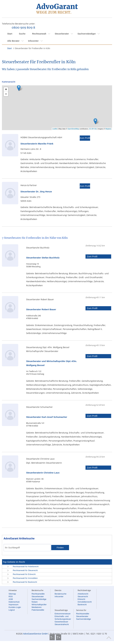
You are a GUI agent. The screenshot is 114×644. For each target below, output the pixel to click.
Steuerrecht (83, 596)
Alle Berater (13, 41)
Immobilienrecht (85, 602)
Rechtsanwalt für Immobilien (25, 578)
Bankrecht (82, 605)
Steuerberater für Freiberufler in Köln (32, 48)
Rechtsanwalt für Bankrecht (25, 582)
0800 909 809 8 (23, 28)
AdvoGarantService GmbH (35, 634)
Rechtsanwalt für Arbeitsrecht (26, 566)
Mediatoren (37, 607)
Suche (22, 34)
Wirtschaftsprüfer (39, 605)
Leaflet (55, 129)
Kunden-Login (15, 607)
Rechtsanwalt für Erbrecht (24, 574)
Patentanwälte (38, 610)
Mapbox (108, 129)
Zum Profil (85, 138)
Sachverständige (39, 599)
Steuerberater (62, 34)
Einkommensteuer (63, 614)
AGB (11, 599)
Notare (35, 602)
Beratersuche (60, 594)
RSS (11, 596)
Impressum (14, 605)
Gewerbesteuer (61, 622)
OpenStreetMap (73, 129)
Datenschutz (14, 602)
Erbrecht (81, 599)
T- (52, 637)
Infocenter (33, 41)
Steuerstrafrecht (62, 624)
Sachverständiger (87, 34)
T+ (59, 637)
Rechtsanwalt (39, 34)
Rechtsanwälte (38, 594)
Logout (12, 610)
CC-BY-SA (93, 129)
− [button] (6, 94)
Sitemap (12, 594)
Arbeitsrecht (83, 594)
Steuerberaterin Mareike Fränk (37, 144)
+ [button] (6, 89)
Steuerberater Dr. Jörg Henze (36, 192)
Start (10, 34)
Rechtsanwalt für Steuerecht (25, 570)
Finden (60, 548)
